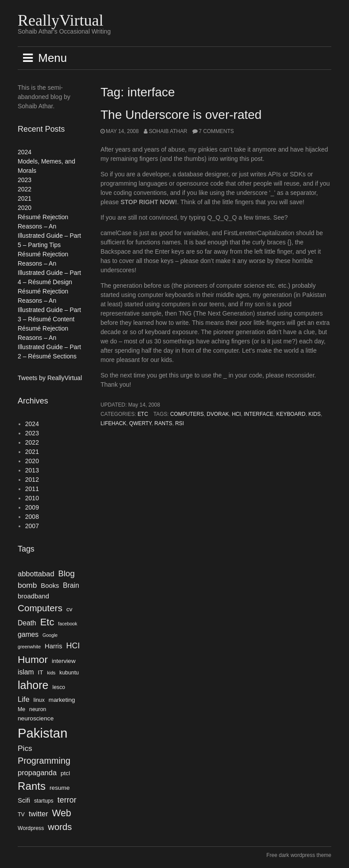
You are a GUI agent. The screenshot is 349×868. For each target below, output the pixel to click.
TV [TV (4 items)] (21, 815)
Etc (143, 414)
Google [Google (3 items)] (50, 635)
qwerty (140, 423)
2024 (25, 152)
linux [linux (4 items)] (39, 700)
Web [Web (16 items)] (62, 813)
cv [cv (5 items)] (69, 609)
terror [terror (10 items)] (67, 800)
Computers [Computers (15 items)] (40, 608)
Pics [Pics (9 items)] (25, 748)
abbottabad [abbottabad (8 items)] (36, 574)
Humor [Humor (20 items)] (33, 659)
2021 (25, 198)
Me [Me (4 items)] (21, 709)
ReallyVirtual (61, 20)
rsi (180, 423)
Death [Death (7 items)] (27, 623)
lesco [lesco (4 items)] (59, 687)
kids (314, 414)
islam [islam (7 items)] (26, 672)
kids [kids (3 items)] (51, 673)
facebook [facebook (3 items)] (67, 624)
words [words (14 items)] (60, 827)
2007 (32, 526)
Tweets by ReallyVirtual (50, 378)
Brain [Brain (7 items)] (71, 585)
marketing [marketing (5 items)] (62, 700)
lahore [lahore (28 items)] (33, 685)
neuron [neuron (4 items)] (38, 709)
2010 (32, 498)
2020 (25, 208)
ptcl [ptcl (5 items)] (65, 773)
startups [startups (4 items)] (44, 801)
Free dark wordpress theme (299, 855)
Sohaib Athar (168, 131)
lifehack (113, 423)
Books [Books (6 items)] (50, 586)
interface (259, 414)
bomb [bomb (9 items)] (27, 585)
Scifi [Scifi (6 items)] (24, 800)
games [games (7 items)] (28, 634)
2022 (25, 189)
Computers (187, 414)
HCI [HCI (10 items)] (73, 646)
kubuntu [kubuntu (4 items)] (69, 673)
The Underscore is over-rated (181, 115)
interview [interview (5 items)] (64, 661)
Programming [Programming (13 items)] (44, 761)
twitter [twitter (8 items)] (38, 814)
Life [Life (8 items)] (24, 699)
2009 (32, 507)
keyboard (291, 414)
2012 (32, 480)
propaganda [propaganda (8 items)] (37, 773)
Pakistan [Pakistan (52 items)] (43, 733)
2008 (32, 517)
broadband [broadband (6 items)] (33, 596)
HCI (236, 414)
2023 (25, 180)
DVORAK (218, 414)
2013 (32, 470)
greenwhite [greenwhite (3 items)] (29, 647)
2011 (32, 489)
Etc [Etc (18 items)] (47, 622)
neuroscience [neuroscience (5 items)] (36, 718)
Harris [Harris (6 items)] (54, 646)
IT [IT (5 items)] (40, 672)
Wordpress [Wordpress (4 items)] (31, 828)
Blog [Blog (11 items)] (66, 573)
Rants (163, 423)
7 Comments (216, 131)
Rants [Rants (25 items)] (32, 786)
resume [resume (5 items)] (60, 788)
